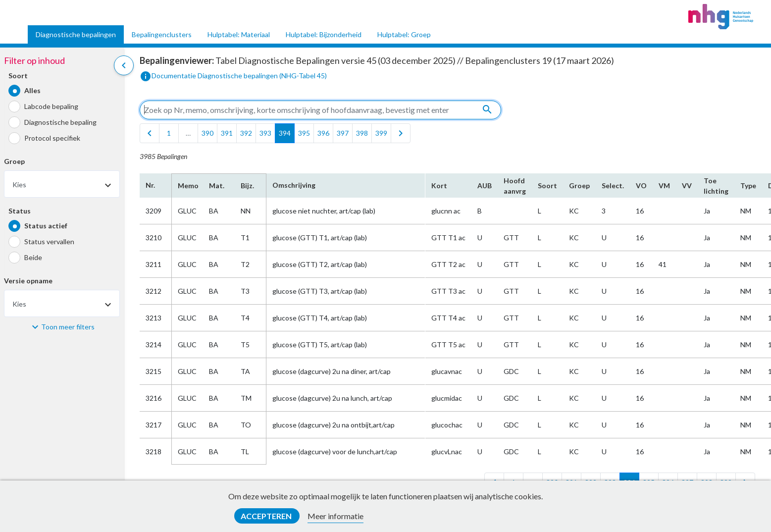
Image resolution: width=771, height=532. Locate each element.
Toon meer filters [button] (68, 327)
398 (362, 133)
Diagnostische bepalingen (76, 34)
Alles (32, 90)
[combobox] (62, 184)
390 (207, 133)
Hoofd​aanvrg (515, 186)
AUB (485, 186)
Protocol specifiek (52, 138)
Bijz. (247, 186)
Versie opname (28, 281)
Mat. (217, 186)
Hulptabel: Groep (404, 34)
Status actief (46, 226)
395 (304, 133)
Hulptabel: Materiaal (239, 34)
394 (285, 133)
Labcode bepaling (51, 106)
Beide (33, 257)
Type (748, 186)
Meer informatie (335, 516)
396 (323, 133)
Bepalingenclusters (162, 34)
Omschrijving (294, 185)
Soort (18, 76)
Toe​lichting (716, 186)
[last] (401, 133)
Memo (187, 186)
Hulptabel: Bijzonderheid (324, 34)
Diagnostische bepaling (60, 122)
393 (265, 133)
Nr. (150, 185)
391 (227, 133)
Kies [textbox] (19, 185)
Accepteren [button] (267, 516)
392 (246, 133)
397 (343, 133)
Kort (439, 186)
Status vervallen (49, 241)
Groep (14, 161)
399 (381, 133)
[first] (150, 133)
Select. (613, 186)
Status (20, 211)
